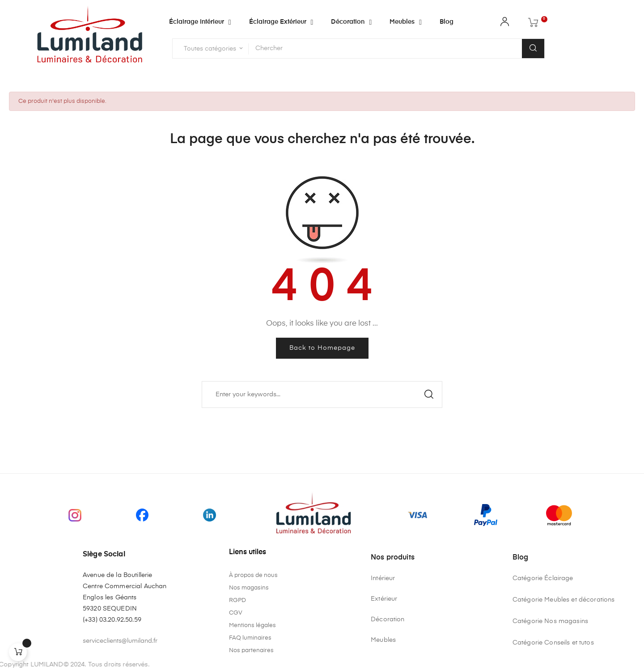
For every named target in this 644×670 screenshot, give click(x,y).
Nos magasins (249, 588)
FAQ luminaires (250, 638)
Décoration (388, 619)
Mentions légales (252, 625)
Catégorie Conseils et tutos (553, 643)
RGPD (237, 600)
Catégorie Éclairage (543, 578)
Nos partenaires (251, 651)
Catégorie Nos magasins (550, 621)
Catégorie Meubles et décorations (563, 600)
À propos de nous (253, 575)
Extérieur (384, 599)
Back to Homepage (322, 348)
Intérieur (383, 578)
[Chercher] (322, 394)
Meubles (383, 640)
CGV (236, 613)
